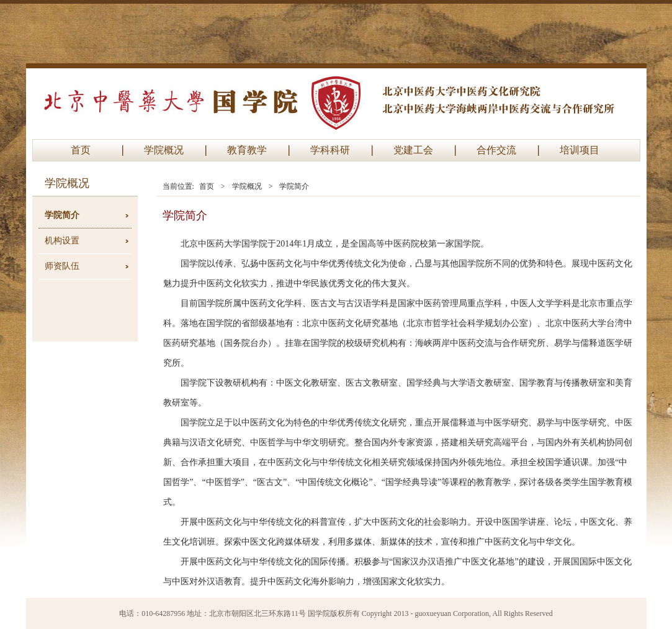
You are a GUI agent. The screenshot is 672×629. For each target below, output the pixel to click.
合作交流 (496, 150)
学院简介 (62, 215)
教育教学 (247, 150)
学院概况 (164, 150)
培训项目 (580, 150)
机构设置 (62, 241)
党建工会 (413, 150)
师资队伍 (62, 266)
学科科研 (330, 150)
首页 (81, 150)
